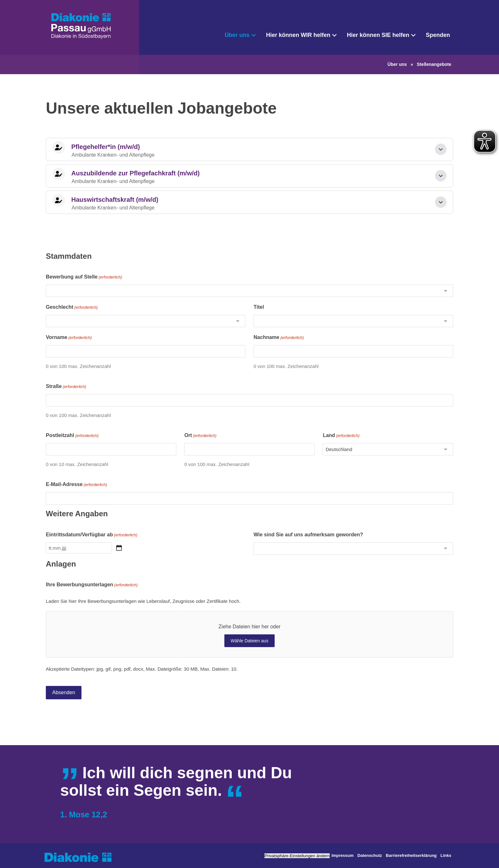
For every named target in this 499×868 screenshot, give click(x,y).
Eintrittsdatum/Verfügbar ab (92, 535)
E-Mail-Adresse (77, 485)
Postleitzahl (72, 436)
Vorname (69, 338)
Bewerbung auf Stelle (84, 277)
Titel (259, 307)
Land (341, 436)
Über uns (397, 64)
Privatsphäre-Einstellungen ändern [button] (297, 856)
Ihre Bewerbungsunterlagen (92, 585)
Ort (200, 436)
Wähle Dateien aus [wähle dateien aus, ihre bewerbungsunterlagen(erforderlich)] (250, 641)
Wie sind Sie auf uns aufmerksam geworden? (308, 535)
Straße (66, 387)
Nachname (279, 338)
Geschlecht (72, 307)
